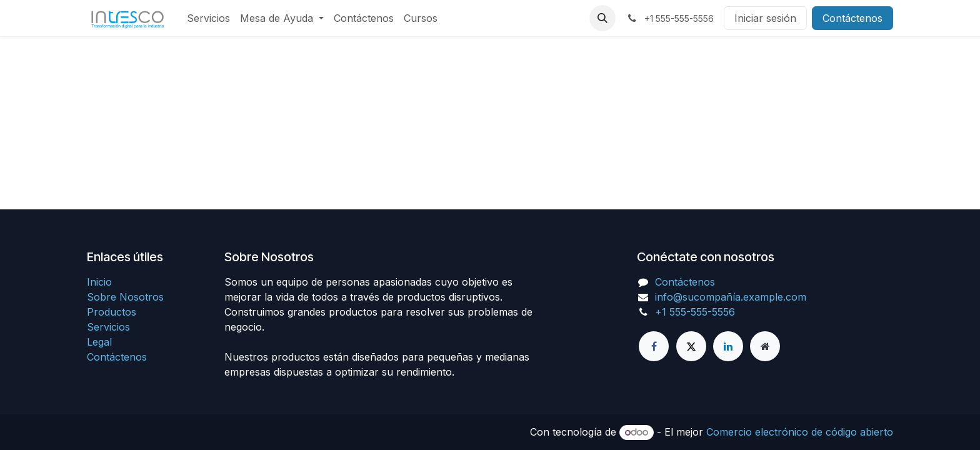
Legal (99, 342)
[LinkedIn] (728, 346)
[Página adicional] (765, 346)
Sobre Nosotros (125, 297)
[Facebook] (654, 346)
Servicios (108, 327)
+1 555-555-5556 (695, 312)
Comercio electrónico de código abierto (800, 432)
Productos (112, 312)
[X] (691, 346)
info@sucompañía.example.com (731, 297)
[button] (602, 18)
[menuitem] (208, 18)
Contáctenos (852, 18)
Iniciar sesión (765, 18)
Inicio (99, 282)
